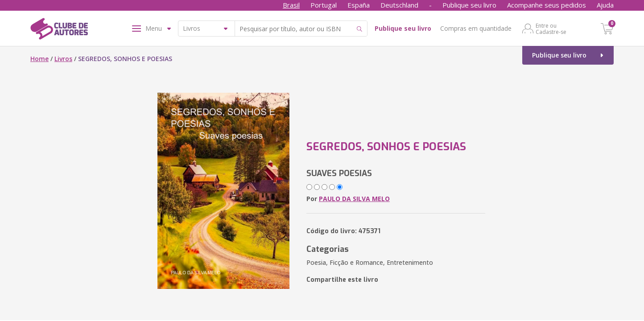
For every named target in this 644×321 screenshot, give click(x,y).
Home (39, 59)
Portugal (324, 5)
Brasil (291, 5)
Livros (63, 59)
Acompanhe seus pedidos (547, 5)
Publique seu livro (469, 5)
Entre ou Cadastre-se (551, 29)
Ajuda (605, 5)
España (359, 5)
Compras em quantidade (476, 28)
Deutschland (399, 5)
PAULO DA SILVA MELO (354, 199)
